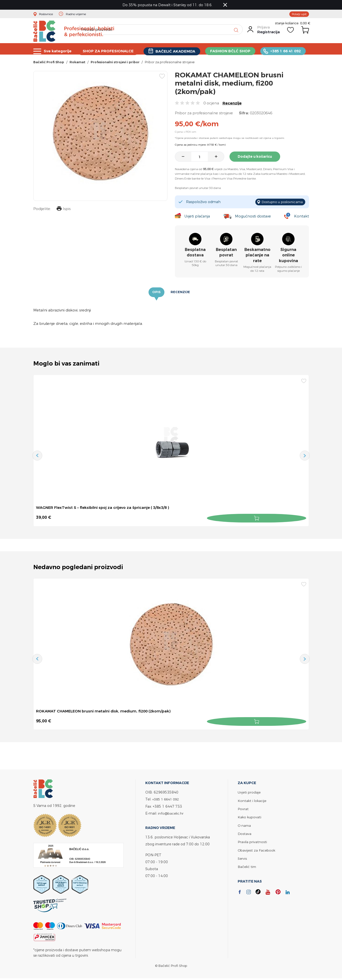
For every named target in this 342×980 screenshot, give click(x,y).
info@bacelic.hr (171, 813)
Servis (242, 858)
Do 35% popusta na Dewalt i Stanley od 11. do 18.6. (169, 5)
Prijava (263, 30)
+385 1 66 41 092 (288, 51)
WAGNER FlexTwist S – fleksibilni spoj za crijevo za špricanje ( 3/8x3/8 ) (105, 509)
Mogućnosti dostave (254, 217)
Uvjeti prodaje (249, 792)
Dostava (245, 833)
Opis (156, 294)
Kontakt (301, 217)
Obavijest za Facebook (257, 849)
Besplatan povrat (226, 254)
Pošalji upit (298, 14)
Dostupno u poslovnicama (280, 203)
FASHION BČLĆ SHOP (232, 51)
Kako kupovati (250, 817)
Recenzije (232, 105)
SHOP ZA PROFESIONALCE (109, 51)
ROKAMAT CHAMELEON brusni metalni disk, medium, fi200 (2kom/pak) (107, 712)
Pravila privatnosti (253, 841)
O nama (245, 825)
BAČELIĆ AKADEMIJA (177, 51)
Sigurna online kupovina (288, 256)
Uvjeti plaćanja (197, 217)
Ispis (63, 211)
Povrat (243, 809)
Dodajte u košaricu (257, 159)
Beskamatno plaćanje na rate (257, 256)
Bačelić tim (247, 866)
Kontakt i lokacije (252, 800)
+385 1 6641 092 (167, 799)
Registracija (268, 35)
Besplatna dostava (195, 254)
